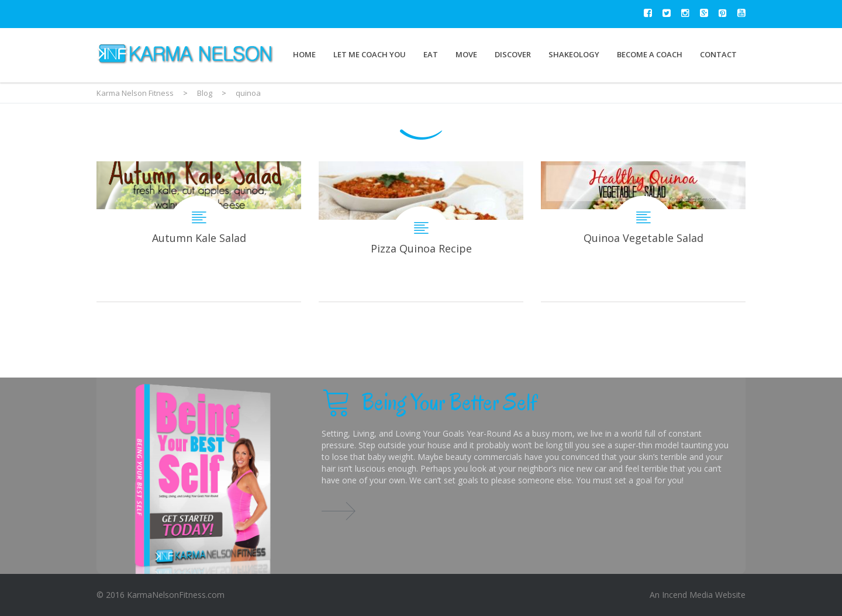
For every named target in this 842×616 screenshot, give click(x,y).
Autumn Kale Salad (199, 231)
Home (304, 54)
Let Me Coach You (370, 54)
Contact (718, 54)
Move (466, 54)
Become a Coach (650, 54)
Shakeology (574, 54)
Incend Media (687, 595)
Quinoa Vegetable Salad (643, 231)
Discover (513, 54)
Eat (431, 54)
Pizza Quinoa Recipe (421, 231)
